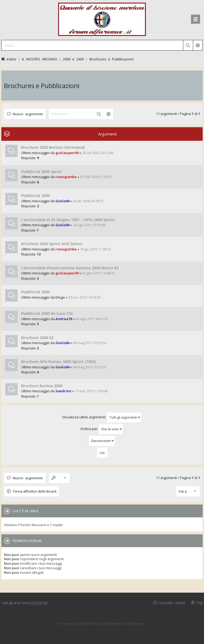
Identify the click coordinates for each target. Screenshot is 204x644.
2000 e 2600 (73, 59)
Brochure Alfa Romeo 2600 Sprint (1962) (58, 362)
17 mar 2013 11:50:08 (91, 391)
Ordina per (102, 429)
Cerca (99, 114)
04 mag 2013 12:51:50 (89, 367)
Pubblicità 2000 (35, 195)
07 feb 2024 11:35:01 (96, 177)
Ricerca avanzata (108, 114)
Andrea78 (64, 319)
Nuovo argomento (28, 114)
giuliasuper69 (67, 153)
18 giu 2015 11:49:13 (95, 249)
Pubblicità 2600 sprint (42, 172)
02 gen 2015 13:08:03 (98, 273)
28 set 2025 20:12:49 (98, 153)
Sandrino (63, 391)
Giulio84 (62, 201)
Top (200, 603)
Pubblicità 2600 (35, 292)
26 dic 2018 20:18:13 (88, 201)
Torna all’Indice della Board (35, 491)
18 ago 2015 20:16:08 (89, 225)
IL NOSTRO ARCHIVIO (40, 59)
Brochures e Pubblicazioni (112, 59)
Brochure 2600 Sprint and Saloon (52, 244)
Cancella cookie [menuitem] (172, 603)
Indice (11, 59)
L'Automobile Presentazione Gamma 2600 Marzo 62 (70, 268)
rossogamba (66, 177)
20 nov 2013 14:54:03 (84, 297)
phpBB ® (86, 624)
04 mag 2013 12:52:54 (89, 343)
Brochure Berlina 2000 (42, 386)
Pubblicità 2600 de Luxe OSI (47, 313)
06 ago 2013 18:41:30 (92, 319)
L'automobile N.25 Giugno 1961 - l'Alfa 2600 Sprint (68, 220)
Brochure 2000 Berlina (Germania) (53, 147)
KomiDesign (136, 624)
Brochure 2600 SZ (37, 338)
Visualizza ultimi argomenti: (102, 417)
